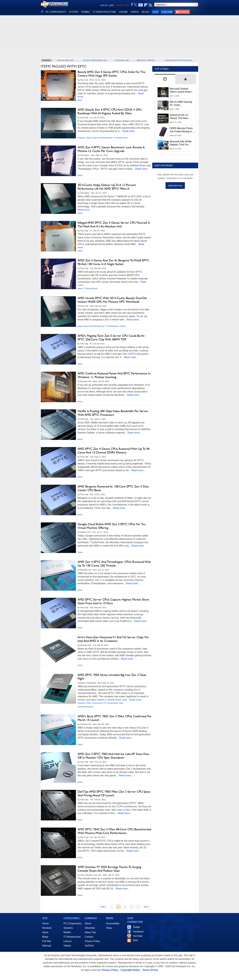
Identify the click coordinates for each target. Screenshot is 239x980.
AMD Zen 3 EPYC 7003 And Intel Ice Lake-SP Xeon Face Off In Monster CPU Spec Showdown (113, 756)
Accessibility (113, 923)
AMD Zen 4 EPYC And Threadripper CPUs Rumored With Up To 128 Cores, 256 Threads (114, 564)
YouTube (138, 936)
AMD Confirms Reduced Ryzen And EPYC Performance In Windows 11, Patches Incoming (114, 375)
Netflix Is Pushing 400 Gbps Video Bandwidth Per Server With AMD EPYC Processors (113, 413)
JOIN (111, 5)
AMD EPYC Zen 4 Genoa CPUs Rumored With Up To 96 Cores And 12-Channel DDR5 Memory (114, 451)
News (80, 100)
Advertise (90, 928)
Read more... (129, 131)
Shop (155, 12)
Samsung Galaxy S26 (65, 60)
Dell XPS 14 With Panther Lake (95, 60)
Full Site (47, 941)
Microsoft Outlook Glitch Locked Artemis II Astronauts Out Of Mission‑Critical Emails (182, 90)
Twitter (136, 927)
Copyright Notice (130, 970)
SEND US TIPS (123, 5)
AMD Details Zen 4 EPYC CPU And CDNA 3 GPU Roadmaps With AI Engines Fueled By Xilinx (110, 111)
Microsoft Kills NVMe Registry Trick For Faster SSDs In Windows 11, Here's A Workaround (181, 143)
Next (147, 907)
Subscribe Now (175, 186)
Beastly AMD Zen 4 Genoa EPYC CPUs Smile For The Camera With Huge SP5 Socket (111, 74)
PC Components (111, 703)
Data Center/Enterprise (103, 138)
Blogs (45, 937)
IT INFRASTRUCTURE (104, 12)
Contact (89, 937)
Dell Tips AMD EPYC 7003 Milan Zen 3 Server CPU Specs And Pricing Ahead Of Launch (114, 793)
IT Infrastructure (121, 138)
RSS (135, 940)
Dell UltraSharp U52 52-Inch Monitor (179, 60)
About (88, 923)
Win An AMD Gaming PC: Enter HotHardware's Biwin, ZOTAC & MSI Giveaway (181, 104)
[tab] (165, 79)
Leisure (68, 941)
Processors (97, 703)
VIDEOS (135, 12)
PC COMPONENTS (56, 12)
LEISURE (123, 12)
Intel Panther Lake (122, 60)
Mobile (67, 932)
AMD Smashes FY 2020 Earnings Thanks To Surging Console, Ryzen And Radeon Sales (109, 869)
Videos (123, 326)
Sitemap (47, 946)
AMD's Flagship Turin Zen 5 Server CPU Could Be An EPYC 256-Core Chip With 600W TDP (111, 337)
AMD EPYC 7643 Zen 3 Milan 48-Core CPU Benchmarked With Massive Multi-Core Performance (114, 831)
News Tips (90, 932)
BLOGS (146, 12)
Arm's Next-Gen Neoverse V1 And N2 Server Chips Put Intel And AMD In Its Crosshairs (113, 639)
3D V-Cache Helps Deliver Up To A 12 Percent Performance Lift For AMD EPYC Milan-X (107, 187)
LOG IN (104, 5)
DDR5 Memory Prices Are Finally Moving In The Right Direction (181, 130)
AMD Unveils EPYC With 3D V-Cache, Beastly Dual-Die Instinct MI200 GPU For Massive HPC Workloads (112, 300)
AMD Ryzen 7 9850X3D (145, 60)
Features (81, 138)
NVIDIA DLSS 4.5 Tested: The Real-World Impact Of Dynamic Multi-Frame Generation (181, 117)
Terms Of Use (150, 970)
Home (45, 923)
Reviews (47, 928)
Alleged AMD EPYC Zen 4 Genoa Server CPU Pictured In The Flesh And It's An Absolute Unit (114, 224)
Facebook (138, 932)
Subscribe (167, 12)
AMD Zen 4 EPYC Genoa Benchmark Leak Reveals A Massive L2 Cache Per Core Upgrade (111, 149)
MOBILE (86, 12)
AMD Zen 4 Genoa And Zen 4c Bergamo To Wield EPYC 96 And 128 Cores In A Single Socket (113, 262)
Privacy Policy (92, 941)
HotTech (89, 946)
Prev (103, 907)
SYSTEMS (74, 12)
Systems (68, 928)
